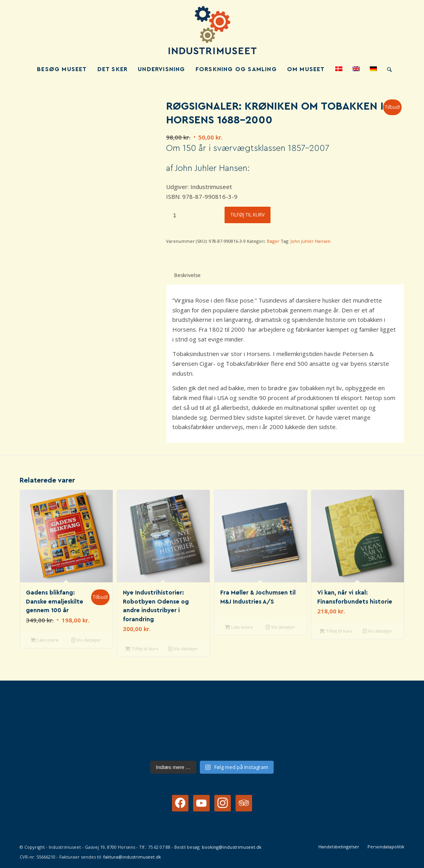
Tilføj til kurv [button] (142, 649)
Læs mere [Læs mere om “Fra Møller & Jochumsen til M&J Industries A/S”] (239, 627)
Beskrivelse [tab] (187, 275)
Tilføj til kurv (248, 215)
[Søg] (387, 70)
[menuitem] (62, 70)
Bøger (273, 241)
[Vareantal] (175, 215)
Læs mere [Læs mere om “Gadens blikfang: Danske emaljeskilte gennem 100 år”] (45, 640)
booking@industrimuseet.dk (232, 847)
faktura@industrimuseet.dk (132, 857)
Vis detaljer (86, 640)
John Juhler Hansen (311, 241)
